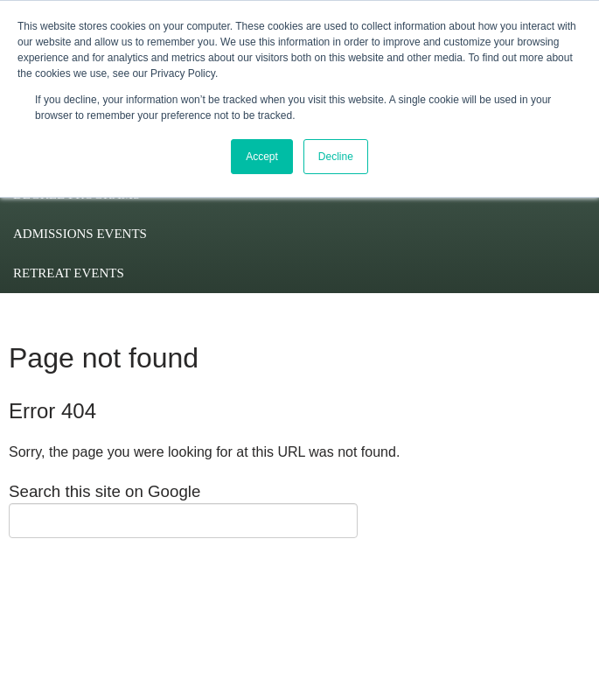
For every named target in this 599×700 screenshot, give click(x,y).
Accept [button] (262, 157)
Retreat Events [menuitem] (69, 273)
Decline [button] (336, 157)
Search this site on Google (104, 491)
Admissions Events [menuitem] (80, 234)
